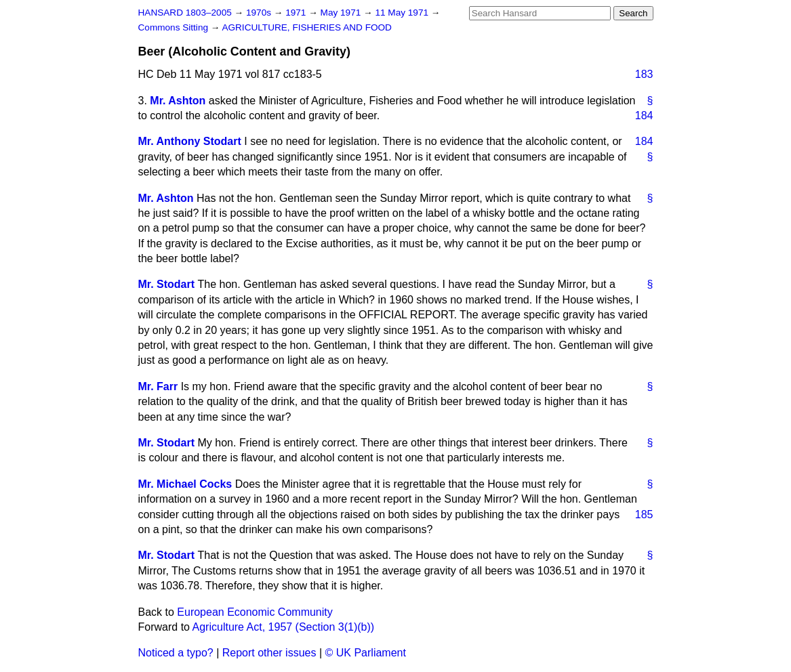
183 (644, 74)
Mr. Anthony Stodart (190, 141)
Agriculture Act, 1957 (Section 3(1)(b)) (284, 627)
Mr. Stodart (167, 284)
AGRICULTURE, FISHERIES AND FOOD (307, 27)
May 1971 (342, 13)
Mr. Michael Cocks (185, 484)
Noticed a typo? (176, 653)
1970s (260, 13)
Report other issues (269, 653)
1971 (297, 13)
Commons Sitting (175, 27)
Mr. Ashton (178, 101)
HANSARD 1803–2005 (185, 13)
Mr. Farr (158, 386)
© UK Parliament (366, 653)
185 (644, 514)
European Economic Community (255, 612)
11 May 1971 (403, 13)
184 (644, 115)
